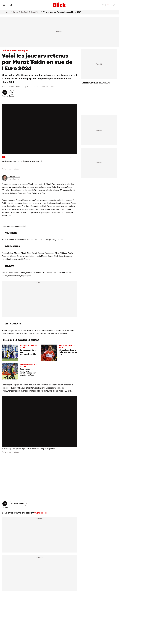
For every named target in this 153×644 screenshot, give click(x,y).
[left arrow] (75, 157)
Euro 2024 (35, 12)
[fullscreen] (40, 129)
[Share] (5, 92)
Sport (15, 12)
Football (24, 12)
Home (7, 12)
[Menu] (4, 5)
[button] (18, 504)
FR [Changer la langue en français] (108, 5)
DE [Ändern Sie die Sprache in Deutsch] (103, 5)
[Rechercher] (11, 5)
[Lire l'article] (12, 92)
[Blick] (59, 5)
